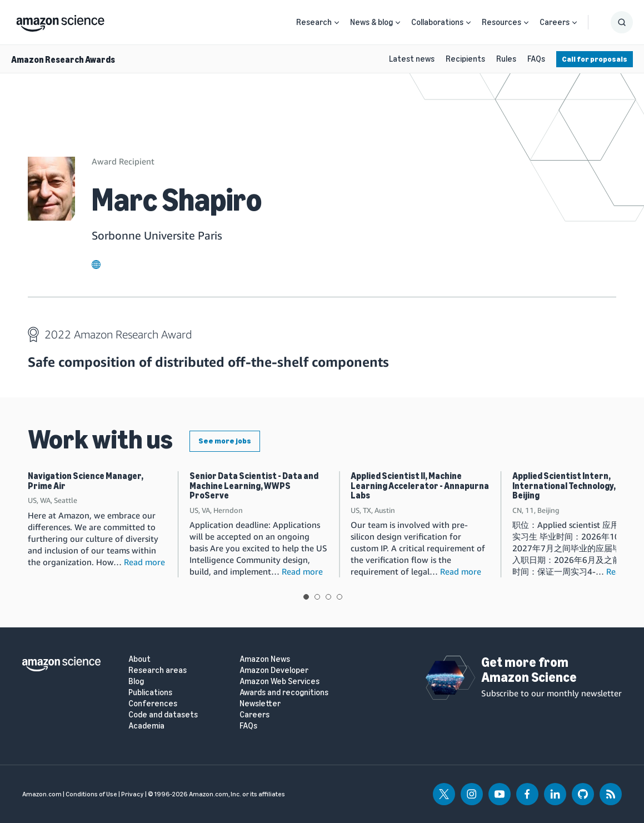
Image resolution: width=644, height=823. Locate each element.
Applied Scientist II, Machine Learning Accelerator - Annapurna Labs (420, 486)
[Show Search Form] (622, 22)
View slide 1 (306, 597)
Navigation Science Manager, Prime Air (86, 481)
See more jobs (225, 441)
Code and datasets (163, 715)
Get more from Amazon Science (529, 669)
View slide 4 (340, 597)
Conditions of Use (91, 794)
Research (314, 22)
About (139, 659)
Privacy (133, 794)
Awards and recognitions (284, 693)
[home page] (60, 21)
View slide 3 (328, 597)
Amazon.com (42, 794)
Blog (136, 682)
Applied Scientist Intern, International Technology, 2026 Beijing (575, 486)
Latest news (412, 59)
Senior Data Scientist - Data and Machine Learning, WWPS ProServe (254, 486)
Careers (555, 22)
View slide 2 (317, 597)
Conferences (153, 704)
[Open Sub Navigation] (337, 23)
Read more (144, 562)
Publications (150, 693)
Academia (146, 726)
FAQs (536, 59)
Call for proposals (595, 59)
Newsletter (260, 704)
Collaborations (437, 22)
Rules (506, 59)
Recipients (465, 59)
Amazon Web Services (279, 682)
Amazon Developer (274, 670)
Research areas (158, 670)
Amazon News (265, 659)
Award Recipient (123, 161)
